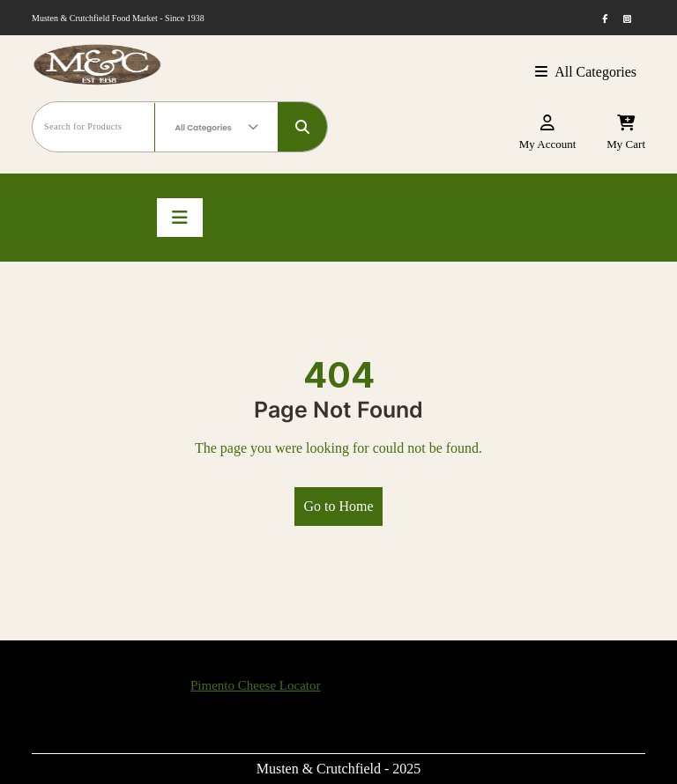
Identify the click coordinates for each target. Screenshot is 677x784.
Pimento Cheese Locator (255, 685)
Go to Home (338, 506)
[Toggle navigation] (180, 218)
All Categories (586, 72)
